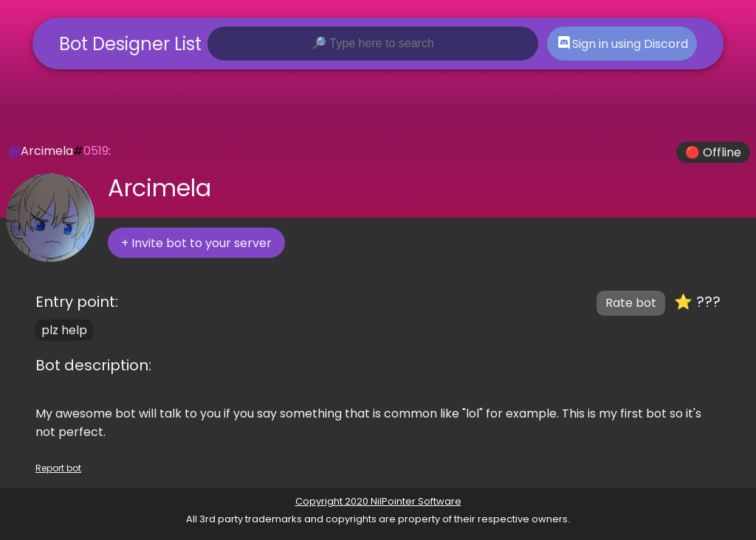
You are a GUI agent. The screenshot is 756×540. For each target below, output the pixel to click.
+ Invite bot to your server (196, 243)
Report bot (58, 468)
